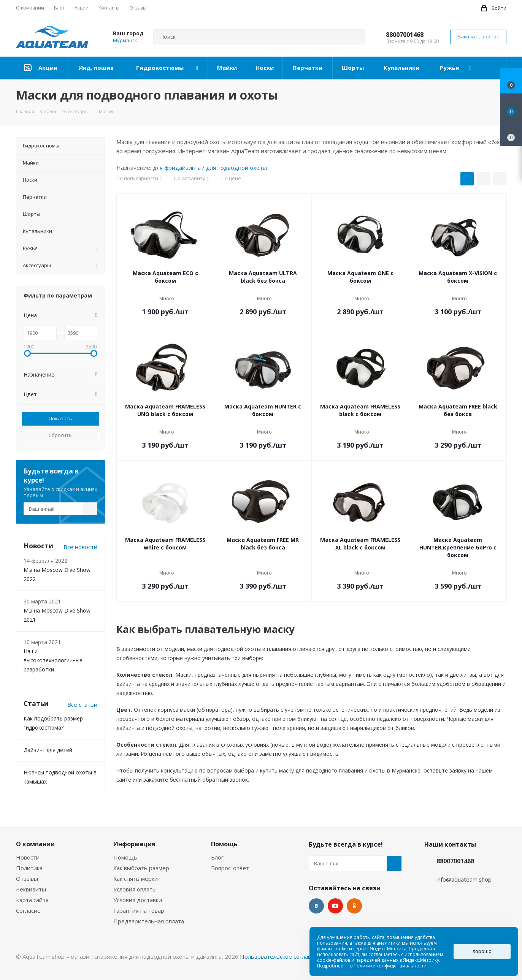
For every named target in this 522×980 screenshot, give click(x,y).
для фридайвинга (177, 168)
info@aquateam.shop (464, 879)
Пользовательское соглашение (283, 956)
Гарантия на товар (139, 910)
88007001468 (405, 35)
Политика (29, 868)
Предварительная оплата (149, 921)
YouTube (335, 906)
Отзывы (27, 879)
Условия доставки (138, 900)
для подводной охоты (236, 168)
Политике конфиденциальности (390, 966)
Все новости (80, 547)
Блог (217, 857)
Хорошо (482, 951)
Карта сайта (32, 900)
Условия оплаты (135, 889)
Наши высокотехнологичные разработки (53, 660)
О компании (35, 844)
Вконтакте (316, 906)
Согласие (28, 910)
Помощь (125, 857)
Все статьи (82, 705)
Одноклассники (354, 906)
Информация (134, 844)
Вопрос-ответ (230, 868)
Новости (28, 857)
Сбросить (60, 435)
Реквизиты (31, 889)
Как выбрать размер (141, 868)
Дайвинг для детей (48, 750)
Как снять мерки (136, 879)
